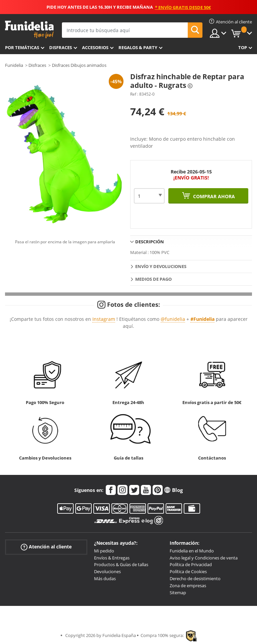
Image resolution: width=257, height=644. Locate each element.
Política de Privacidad (191, 564)
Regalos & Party (138, 47)
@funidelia (173, 319)
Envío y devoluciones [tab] (161, 266)
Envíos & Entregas (112, 558)
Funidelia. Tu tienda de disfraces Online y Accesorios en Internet (29, 30)
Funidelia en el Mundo (192, 551)
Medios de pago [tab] (153, 279)
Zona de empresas (188, 586)
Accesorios (95, 47)
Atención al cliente (46, 547)
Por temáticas (22, 47)
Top (243, 47)
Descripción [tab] (150, 242)
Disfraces (61, 47)
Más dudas (105, 578)
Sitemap (178, 593)
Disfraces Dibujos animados (79, 65)
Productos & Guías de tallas (121, 564)
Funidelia (14, 65)
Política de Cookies (188, 571)
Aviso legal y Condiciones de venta (204, 558)
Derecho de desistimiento (195, 578)
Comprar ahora (213, 196)
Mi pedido (104, 551)
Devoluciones (107, 571)
